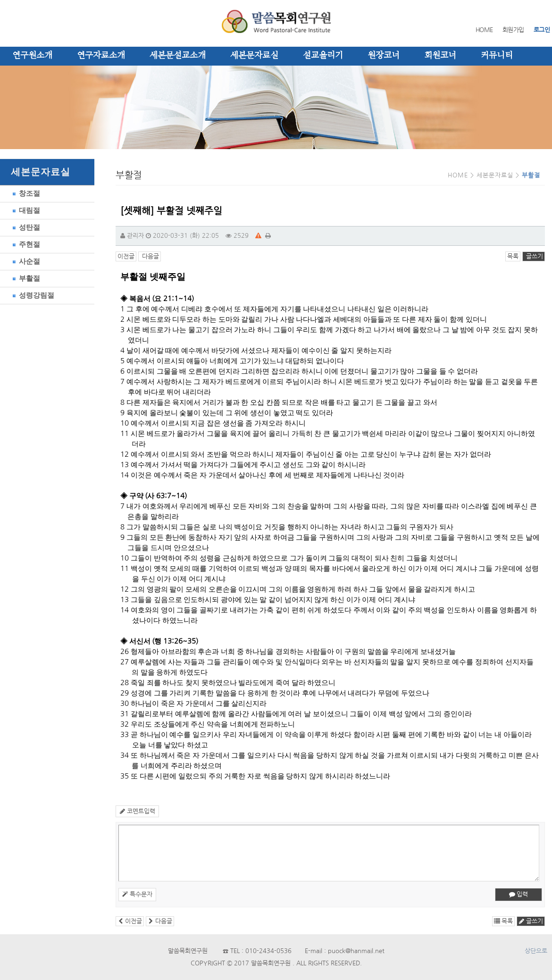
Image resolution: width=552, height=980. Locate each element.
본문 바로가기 (0, 0)
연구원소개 (32, 56)
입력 (519, 894)
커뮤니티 (497, 56)
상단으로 (536, 951)
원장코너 (384, 56)
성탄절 (25, 227)
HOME (484, 30)
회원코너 (440, 56)
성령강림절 (32, 295)
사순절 (25, 261)
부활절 (25, 278)
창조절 (25, 193)
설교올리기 (323, 56)
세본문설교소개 (178, 56)
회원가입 (513, 30)
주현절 (25, 244)
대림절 (25, 210)
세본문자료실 (254, 56)
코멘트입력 (137, 811)
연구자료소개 (101, 56)
